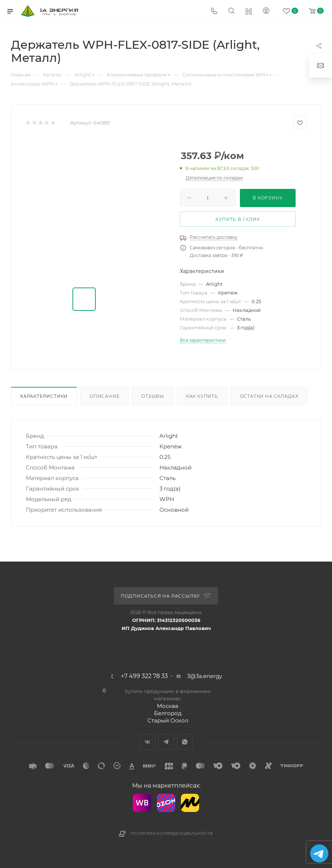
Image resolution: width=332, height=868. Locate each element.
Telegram (166, 742)
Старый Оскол (168, 720)
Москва (168, 706)
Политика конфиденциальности (172, 834)
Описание (104, 396)
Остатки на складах (269, 396)
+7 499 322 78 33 (144, 676)
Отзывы (153, 396)
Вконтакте (148, 742)
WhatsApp (185, 742)
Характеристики (44, 396)
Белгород (168, 713)
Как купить (202, 396)
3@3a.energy (205, 676)
